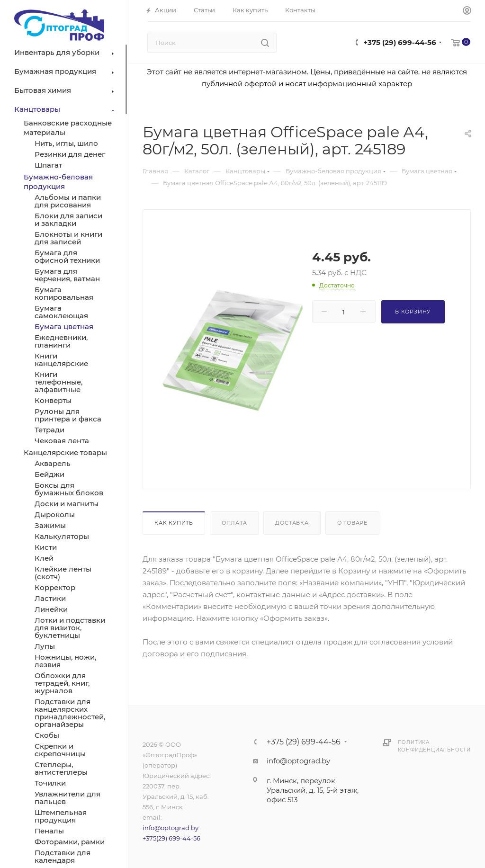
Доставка (292, 523)
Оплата (234, 523)
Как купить (174, 523)
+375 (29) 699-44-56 (400, 42)
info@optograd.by (171, 828)
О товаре (352, 523)
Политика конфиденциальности (434, 746)
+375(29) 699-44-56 (171, 838)
